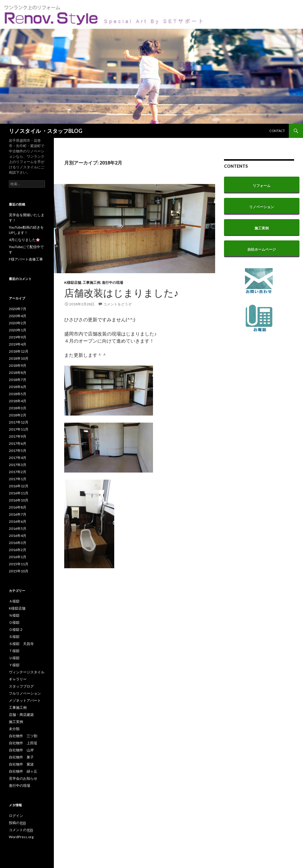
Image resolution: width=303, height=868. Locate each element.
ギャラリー (18, 679)
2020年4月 (18, 316)
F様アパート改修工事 (26, 259)
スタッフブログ (21, 686)
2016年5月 (18, 529)
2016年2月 (18, 550)
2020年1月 (18, 330)
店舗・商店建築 (21, 715)
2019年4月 (18, 344)
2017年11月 (19, 429)
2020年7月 (18, 309)
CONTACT (277, 131)
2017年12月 (19, 422)
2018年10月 (19, 358)
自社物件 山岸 (21, 750)
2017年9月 (18, 436)
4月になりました (24, 240)
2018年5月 (18, 394)
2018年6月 (18, 387)
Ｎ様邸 (14, 615)
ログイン (16, 816)
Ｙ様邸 (14, 665)
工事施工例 (91, 282)
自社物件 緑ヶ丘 (23, 771)
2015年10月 (19, 571)
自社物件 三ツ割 (23, 736)
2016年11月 (19, 493)
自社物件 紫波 (21, 764)
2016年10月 (19, 500)
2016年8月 (18, 507)
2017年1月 (18, 479)
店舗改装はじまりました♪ (121, 293)
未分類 (14, 729)
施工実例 (16, 722)
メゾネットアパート (25, 700)
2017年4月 (18, 458)
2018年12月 (19, 351)
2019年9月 (18, 337)
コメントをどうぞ (117, 304)
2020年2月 (18, 323)
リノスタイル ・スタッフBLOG (46, 131)
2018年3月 (18, 408)
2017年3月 (18, 465)
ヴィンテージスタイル (27, 672)
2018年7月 (18, 380)
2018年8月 (18, 373)
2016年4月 (18, 536)
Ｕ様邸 (14, 658)
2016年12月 (19, 486)
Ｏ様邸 (14, 622)
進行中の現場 (112, 282)
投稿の (17, 823)
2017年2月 (18, 472)
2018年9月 (18, 365)
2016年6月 (18, 521)
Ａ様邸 (14, 601)
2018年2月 (18, 415)
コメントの (21, 830)
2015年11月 (19, 564)
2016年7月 (18, 514)
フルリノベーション (25, 693)
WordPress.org (21, 837)
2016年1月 (18, 557)
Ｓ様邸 (14, 637)
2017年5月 (18, 451)
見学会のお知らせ (23, 778)
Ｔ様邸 (14, 651)
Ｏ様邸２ (16, 630)
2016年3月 (18, 543)
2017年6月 (18, 443)
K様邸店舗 (73, 282)
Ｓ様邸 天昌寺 (21, 644)
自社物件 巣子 (21, 757)
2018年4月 (18, 401)
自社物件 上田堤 (23, 743)
